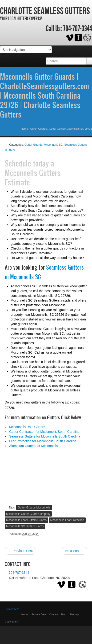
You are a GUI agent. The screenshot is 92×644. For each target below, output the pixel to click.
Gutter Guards (38, 129)
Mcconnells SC (53, 145)
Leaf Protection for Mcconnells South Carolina (43, 441)
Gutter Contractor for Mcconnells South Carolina (44, 432)
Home (24, 129)
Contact (54, 614)
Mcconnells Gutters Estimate (33, 177)
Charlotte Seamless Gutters (45, 11)
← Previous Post (20, 551)
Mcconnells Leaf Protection (67, 520)
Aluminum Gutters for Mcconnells (33, 446)
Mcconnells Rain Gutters (27, 427)
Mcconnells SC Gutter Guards (25, 526)
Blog (64, 614)
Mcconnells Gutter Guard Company (28, 514)
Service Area (39, 614)
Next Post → (74, 551)
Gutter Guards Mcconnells (34, 508)
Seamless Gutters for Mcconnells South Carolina (45, 436)
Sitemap (74, 614)
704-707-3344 (78, 29)
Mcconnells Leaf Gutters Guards (26, 520)
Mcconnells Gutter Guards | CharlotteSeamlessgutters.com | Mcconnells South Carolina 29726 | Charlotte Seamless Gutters (45, 95)
